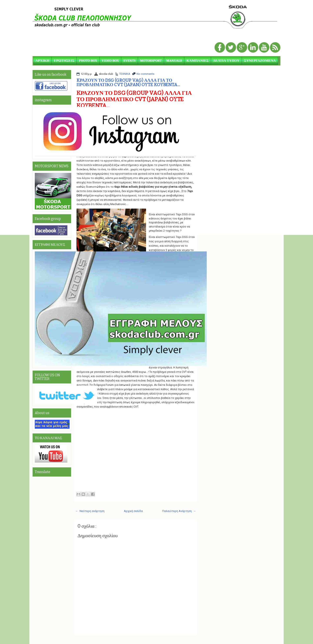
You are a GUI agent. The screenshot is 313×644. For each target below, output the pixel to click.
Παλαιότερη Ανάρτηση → (179, 511)
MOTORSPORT (151, 61)
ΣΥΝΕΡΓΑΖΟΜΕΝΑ (260, 61)
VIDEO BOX (110, 61)
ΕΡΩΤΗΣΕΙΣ (64, 61)
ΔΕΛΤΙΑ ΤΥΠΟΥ (226, 61)
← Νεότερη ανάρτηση (90, 511)
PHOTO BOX (88, 61)
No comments (145, 74)
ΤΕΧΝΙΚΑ (125, 74)
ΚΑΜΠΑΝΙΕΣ (198, 61)
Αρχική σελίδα (133, 511)
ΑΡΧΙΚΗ (42, 61)
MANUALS (174, 61)
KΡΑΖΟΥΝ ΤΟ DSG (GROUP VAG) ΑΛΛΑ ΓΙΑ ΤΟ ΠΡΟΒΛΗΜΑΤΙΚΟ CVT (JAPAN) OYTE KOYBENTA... (128, 82)
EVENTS (130, 61)
